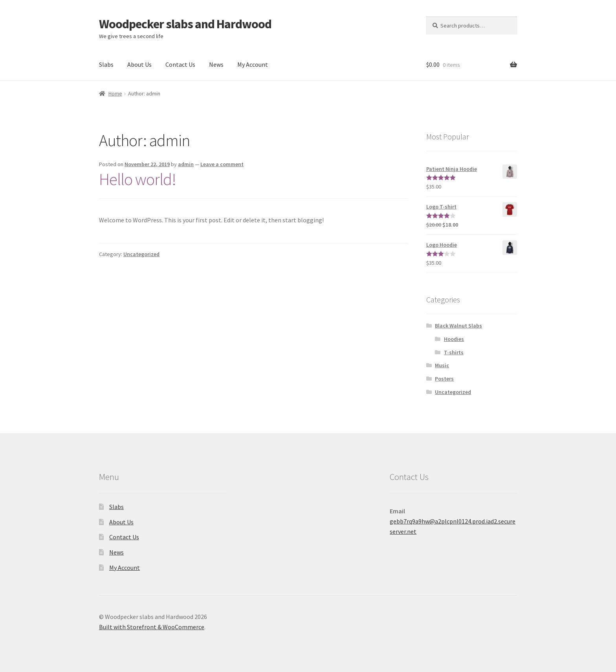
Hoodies (454, 339)
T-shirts (454, 352)
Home (115, 93)
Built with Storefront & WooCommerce (152, 627)
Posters (444, 379)
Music (442, 365)
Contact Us (180, 64)
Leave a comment (222, 164)
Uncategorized (141, 254)
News (216, 64)
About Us (139, 64)
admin (186, 164)
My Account (253, 64)
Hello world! (137, 179)
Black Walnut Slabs (458, 326)
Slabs (106, 64)
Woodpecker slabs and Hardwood (185, 24)
